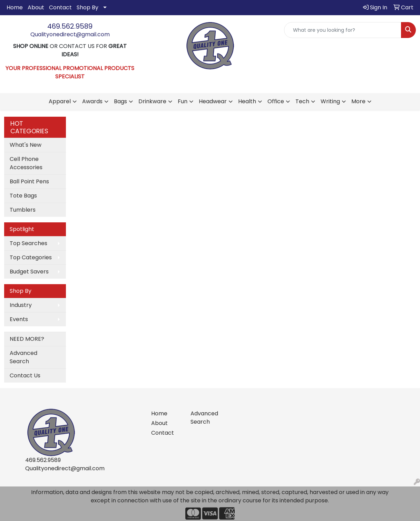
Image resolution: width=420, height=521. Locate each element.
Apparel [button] (60, 101)
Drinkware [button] (152, 101)
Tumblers (23, 210)
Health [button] (247, 101)
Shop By (87, 7)
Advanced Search (23, 357)
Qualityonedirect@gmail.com (70, 34)
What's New (26, 145)
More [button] (358, 101)
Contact (60, 7)
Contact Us (25, 375)
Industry (21, 305)
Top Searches (28, 243)
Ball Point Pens (29, 181)
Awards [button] (92, 101)
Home (15, 7)
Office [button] (276, 101)
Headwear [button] (213, 101)
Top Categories (31, 257)
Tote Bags (23, 196)
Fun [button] (183, 101)
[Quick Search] (343, 30)
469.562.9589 (70, 26)
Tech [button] (302, 101)
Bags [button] (120, 101)
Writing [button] (330, 101)
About (36, 7)
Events (19, 319)
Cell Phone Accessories (26, 163)
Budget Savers (29, 272)
